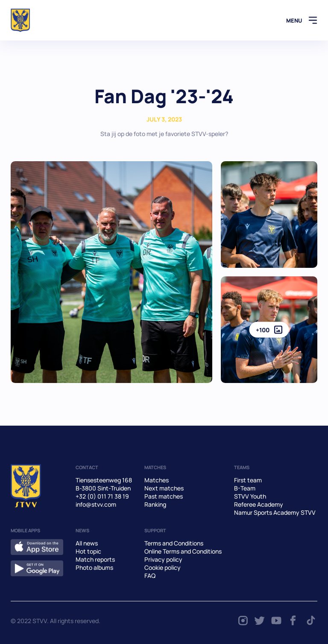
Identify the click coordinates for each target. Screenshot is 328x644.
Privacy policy (163, 559)
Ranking (155, 504)
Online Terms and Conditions (183, 551)
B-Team (245, 488)
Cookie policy (163, 567)
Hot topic (88, 551)
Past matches (164, 496)
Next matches (164, 488)
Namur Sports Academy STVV (275, 512)
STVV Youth (250, 496)
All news (87, 543)
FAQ (150, 576)
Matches (157, 480)
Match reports (95, 559)
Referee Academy (259, 504)
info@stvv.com (96, 504)
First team (248, 480)
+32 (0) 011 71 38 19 (102, 496)
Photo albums (94, 567)
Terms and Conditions (174, 543)
